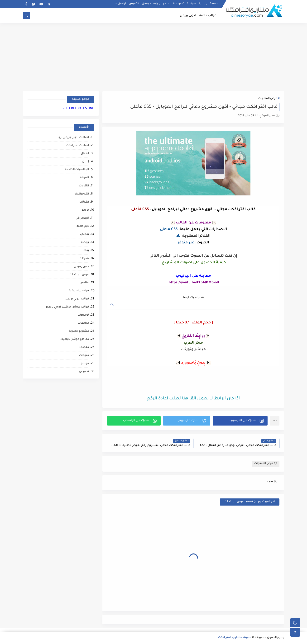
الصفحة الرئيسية (209, 4)
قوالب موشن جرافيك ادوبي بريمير (67, 307)
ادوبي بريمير (188, 16)
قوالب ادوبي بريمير (77, 299)
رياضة (85, 243)
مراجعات (83, 323)
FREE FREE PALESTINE (77, 109)
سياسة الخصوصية (185, 4)
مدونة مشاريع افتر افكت (235, 638)
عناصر (85, 283)
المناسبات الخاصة (77, 170)
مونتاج (85, 364)
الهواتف (84, 178)
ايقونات (84, 202)
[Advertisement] (153, 56)
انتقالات (84, 186)
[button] (240, 421)
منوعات (84, 356)
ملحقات (84, 348)
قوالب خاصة (208, 16)
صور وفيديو (81, 267)
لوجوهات (83, 315)
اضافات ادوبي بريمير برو (74, 138)
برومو (85, 210)
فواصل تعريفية (79, 291)
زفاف (86, 251)
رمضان (84, 234)
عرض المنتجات (267, 99)
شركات (84, 259)
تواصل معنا (119, 4)
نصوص (84, 372)
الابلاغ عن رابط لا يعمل (156, 4)
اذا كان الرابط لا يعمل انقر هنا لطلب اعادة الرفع (193, 399)
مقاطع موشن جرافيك (75, 339)
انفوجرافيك (82, 194)
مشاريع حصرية (79, 331)
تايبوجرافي (82, 218)
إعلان (86, 162)
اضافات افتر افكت (77, 146)
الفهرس (134, 4)
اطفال (85, 154)
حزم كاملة (83, 226)
